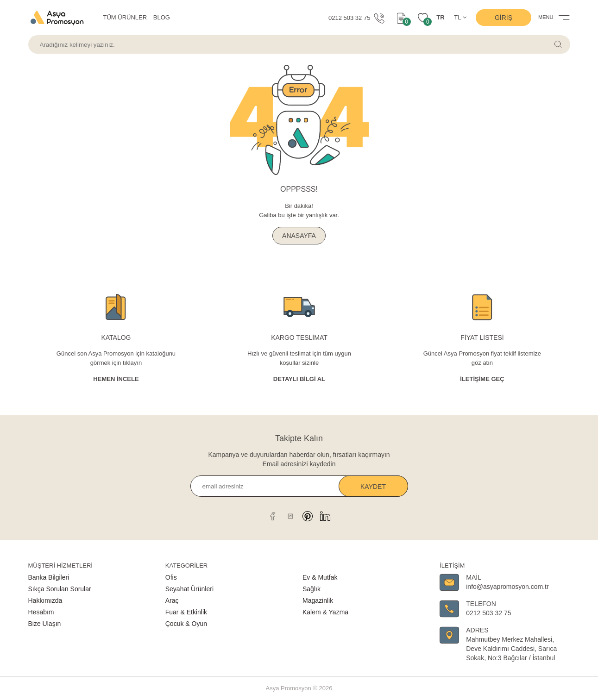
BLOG (162, 17)
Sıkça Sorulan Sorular (60, 589)
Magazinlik (318, 600)
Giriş (504, 18)
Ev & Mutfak (320, 577)
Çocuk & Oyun (186, 624)
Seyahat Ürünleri (189, 589)
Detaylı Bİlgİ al (299, 379)
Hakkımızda (45, 600)
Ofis (171, 577)
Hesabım (41, 612)
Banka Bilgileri (49, 577)
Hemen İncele (116, 379)
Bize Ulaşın (45, 624)
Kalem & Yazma (325, 612)
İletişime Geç (482, 379)
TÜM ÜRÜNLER (125, 17)
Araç (172, 600)
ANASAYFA (299, 236)
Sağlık (312, 589)
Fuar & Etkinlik (186, 612)
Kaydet (373, 487)
